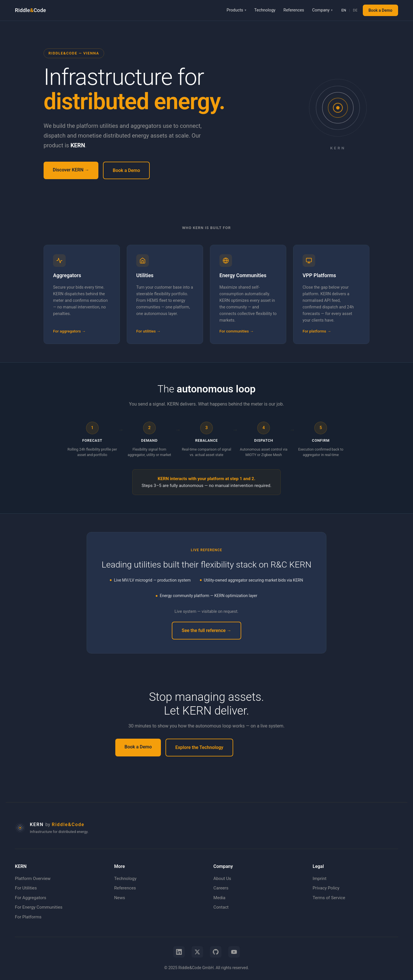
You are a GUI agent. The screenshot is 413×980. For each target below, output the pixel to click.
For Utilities (26, 888)
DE (355, 10)
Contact (221, 907)
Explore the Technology (199, 747)
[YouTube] (234, 952)
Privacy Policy (326, 888)
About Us (222, 879)
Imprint (320, 879)
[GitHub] (216, 952)
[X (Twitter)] (197, 952)
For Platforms (28, 917)
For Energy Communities (39, 907)
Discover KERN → (71, 170)
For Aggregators (31, 898)
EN (344, 10)
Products (235, 10)
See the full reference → (206, 630)
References (294, 10)
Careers (221, 888)
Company (321, 10)
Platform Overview (33, 879)
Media (219, 898)
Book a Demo (380, 10)
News (120, 898)
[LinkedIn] (179, 952)
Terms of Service (329, 898)
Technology (265, 10)
